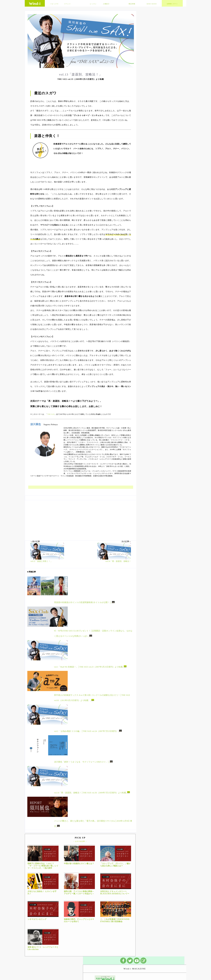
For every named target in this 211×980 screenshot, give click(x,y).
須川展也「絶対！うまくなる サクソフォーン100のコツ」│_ (83, 762)
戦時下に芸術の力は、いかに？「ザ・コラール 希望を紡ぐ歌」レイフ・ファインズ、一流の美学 (43, 866)
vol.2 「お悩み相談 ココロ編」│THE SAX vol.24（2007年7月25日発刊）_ (88, 731)
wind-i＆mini (152, 4)
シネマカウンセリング (37, 919)
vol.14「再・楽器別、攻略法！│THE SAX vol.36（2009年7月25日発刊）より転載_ (92, 792)
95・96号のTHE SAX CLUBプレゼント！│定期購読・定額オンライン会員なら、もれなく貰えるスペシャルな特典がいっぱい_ (93, 633)
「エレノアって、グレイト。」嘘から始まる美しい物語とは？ (115, 865)
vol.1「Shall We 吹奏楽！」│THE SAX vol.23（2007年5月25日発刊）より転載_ (90, 667)
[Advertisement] (81, 519)
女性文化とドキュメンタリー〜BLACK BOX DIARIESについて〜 (115, 893)
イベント (67, 4)
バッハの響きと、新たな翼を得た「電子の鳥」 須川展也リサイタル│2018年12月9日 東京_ (93, 824)
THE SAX (51, 414)
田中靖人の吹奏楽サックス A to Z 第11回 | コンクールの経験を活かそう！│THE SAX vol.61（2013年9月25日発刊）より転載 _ (92, 698)
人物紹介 (106, 4)
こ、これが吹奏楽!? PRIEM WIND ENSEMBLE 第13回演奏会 (115, 920)
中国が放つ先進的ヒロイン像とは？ (79, 864)
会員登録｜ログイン (172, 4)
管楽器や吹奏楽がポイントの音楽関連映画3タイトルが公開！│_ (84, 602)
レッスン (93, 4)
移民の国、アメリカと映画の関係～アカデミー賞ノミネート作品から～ (79, 893)
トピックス (54, 4)
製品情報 (132, 4)
